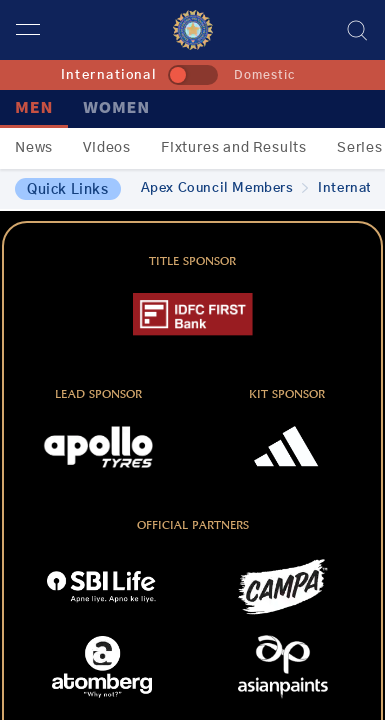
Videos (107, 148)
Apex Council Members (225, 188)
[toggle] (193, 75)
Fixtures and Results (234, 148)
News (34, 148)
